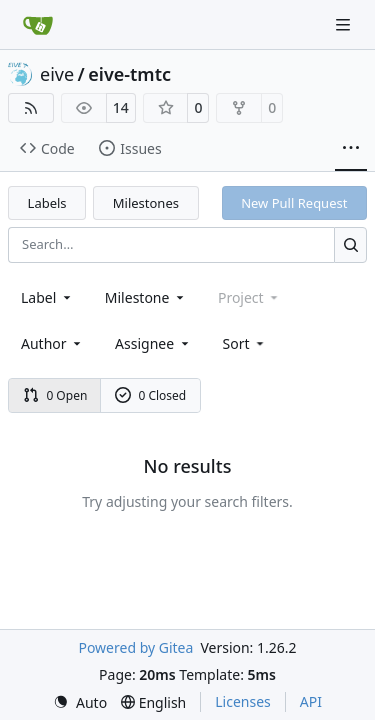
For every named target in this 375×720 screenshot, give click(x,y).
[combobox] (47, 297)
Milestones (146, 203)
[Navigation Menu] (345, 24)
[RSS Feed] (31, 108)
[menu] (245, 343)
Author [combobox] (52, 343)
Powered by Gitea (135, 647)
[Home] (38, 25)
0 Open (55, 395)
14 (121, 107)
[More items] (351, 149)
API (311, 701)
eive (57, 74)
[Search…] (350, 244)
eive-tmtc (129, 74)
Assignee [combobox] (153, 343)
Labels (47, 203)
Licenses (243, 701)
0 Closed (151, 395)
